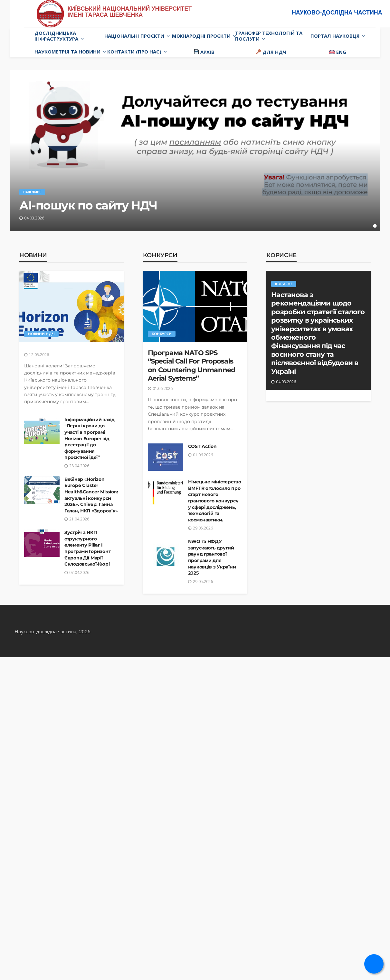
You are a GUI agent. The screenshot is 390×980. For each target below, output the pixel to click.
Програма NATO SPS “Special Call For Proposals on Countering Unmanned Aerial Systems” (192, 365)
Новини (33, 255)
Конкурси (160, 255)
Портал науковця (335, 36)
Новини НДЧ (41, 334)
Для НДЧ (271, 52)
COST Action (202, 446)
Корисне (281, 255)
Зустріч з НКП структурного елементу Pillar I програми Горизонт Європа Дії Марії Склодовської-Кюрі (87, 548)
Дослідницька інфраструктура (56, 36)
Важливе (32, 192)
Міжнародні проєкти (201, 36)
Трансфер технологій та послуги (269, 36)
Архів (204, 52)
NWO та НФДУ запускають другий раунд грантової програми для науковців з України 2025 (212, 557)
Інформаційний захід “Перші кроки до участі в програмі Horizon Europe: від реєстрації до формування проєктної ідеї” (90, 439)
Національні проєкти (134, 36)
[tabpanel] (195, 150)
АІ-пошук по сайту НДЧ (88, 205)
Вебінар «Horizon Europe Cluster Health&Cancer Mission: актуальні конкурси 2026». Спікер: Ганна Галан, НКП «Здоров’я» (91, 495)
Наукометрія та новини (67, 52)
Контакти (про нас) (134, 52)
